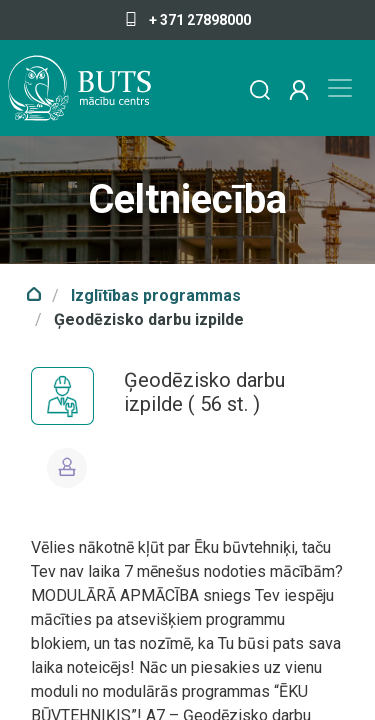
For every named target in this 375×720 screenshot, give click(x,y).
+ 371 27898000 (187, 20)
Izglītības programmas (156, 295)
